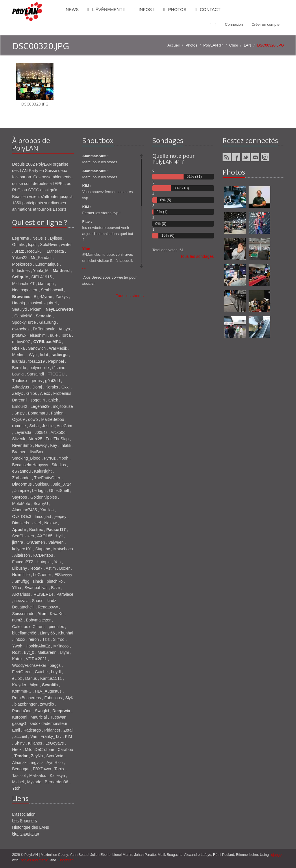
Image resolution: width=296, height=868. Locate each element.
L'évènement (106, 9)
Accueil (173, 45)
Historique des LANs (31, 827)
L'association (24, 814)
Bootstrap (66, 860)
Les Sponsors (25, 821)
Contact (208, 9)
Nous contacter (26, 834)
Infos (144, 9)
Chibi (234, 45)
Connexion (234, 24)
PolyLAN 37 (213, 45)
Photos (175, 9)
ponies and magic (34, 860)
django (276, 855)
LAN (247, 45)
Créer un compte (266, 24)
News (70, 9)
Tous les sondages (197, 256)
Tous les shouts (130, 296)
